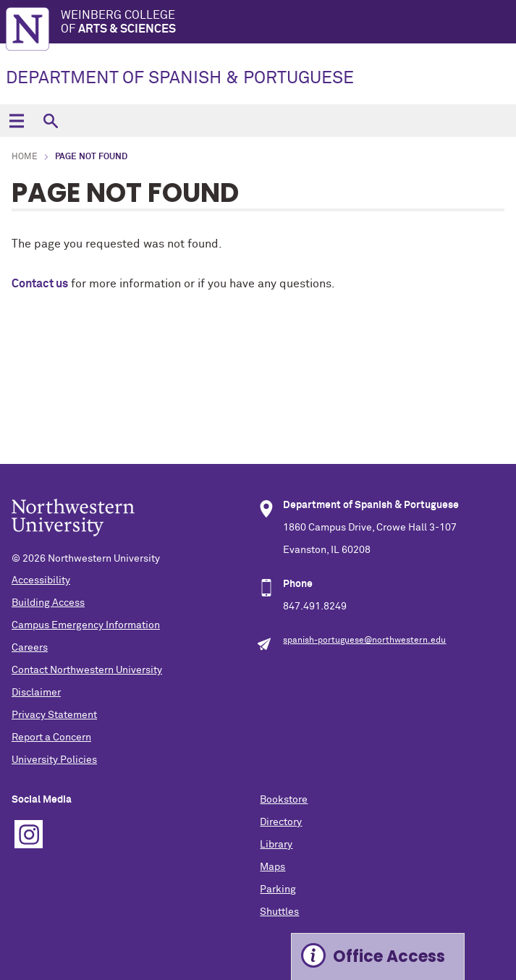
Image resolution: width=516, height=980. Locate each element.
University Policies (54, 760)
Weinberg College (288, 23)
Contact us (40, 284)
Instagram (29, 834)
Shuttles (279, 912)
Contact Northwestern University (87, 670)
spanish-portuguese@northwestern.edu (364, 641)
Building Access (48, 603)
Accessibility (41, 580)
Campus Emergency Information (86, 625)
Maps (272, 867)
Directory (281, 822)
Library (276, 845)
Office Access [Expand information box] (389, 956)
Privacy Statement (54, 715)
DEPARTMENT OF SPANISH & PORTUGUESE (180, 78)
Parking (278, 890)
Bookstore (284, 800)
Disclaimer (36, 693)
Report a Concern (51, 738)
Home (25, 157)
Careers (30, 648)
